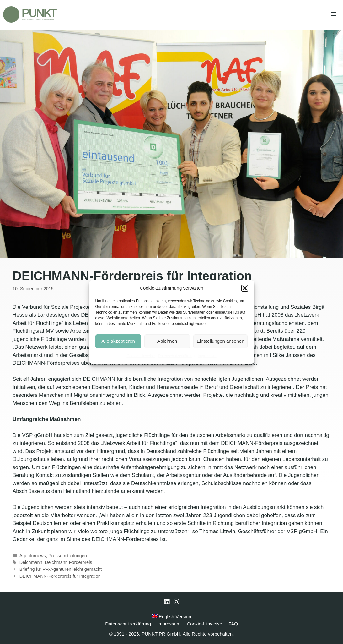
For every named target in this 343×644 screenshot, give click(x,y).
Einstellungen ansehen (221, 341)
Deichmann (31, 562)
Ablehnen (167, 341)
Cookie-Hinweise (141, 356)
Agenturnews (33, 556)
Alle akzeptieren (118, 341)
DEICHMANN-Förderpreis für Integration (60, 576)
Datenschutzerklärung (176, 356)
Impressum (207, 356)
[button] (245, 288)
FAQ (233, 624)
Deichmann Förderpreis (69, 562)
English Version (172, 617)
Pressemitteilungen (68, 556)
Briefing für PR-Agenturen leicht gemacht (61, 569)
